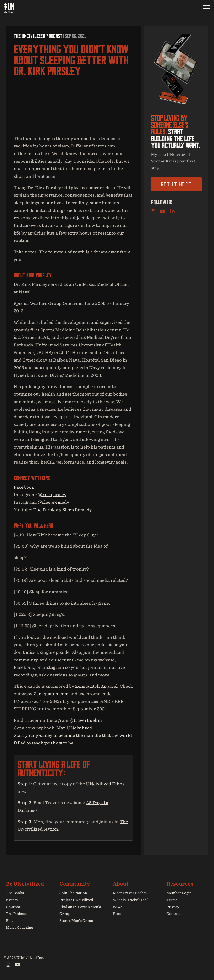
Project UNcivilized (76, 900)
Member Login (179, 893)
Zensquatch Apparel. (97, 686)
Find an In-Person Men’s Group (80, 910)
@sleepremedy (53, 502)
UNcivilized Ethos (105, 784)
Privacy (173, 907)
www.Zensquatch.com (45, 694)
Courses (13, 907)
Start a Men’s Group (76, 921)
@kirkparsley (52, 495)
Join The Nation (73, 893)
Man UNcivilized (74, 728)
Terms (172, 900)
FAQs (118, 907)
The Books (15, 893)
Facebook (24, 487)
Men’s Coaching (19, 928)
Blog (10, 921)
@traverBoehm (86, 720)
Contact (173, 914)
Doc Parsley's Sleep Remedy (62, 510)
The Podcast (16, 914)
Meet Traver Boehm (130, 893)
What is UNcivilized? (131, 900)
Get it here (176, 184)
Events (12, 900)
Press (118, 914)
